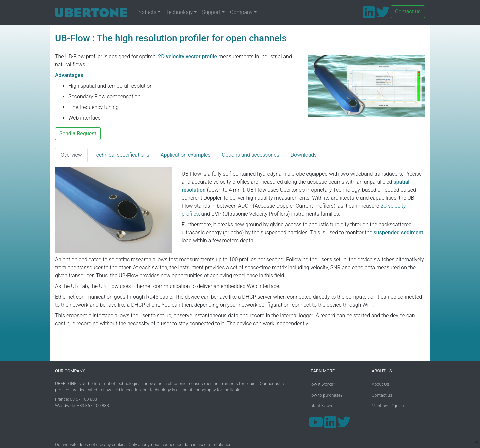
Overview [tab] (71, 155)
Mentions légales (388, 406)
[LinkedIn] (369, 15)
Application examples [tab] (186, 155)
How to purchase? (325, 395)
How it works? (322, 384)
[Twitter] (383, 15)
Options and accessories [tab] (251, 155)
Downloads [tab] (304, 155)
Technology (179, 12)
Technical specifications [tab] (121, 155)
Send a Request (78, 133)
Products (146, 12)
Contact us (408, 11)
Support (211, 12)
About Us (380, 384)
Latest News (320, 406)
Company (241, 12)
